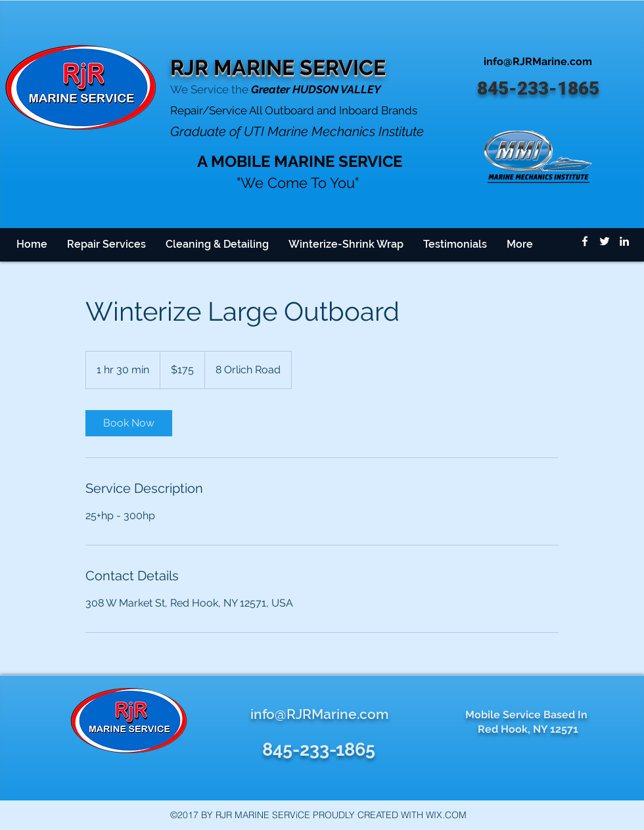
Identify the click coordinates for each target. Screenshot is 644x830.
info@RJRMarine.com (538, 61)
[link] (129, 423)
